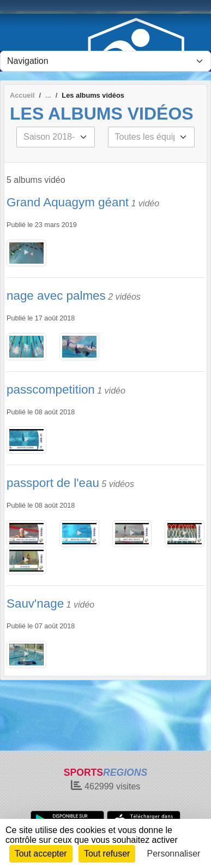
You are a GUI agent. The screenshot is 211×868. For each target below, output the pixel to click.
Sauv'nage (35, 604)
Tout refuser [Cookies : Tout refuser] (107, 854)
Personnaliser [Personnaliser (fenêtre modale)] (174, 854)
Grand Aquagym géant (68, 202)
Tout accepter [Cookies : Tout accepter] (41, 854)
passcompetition (51, 390)
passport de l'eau (53, 483)
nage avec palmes (56, 296)
